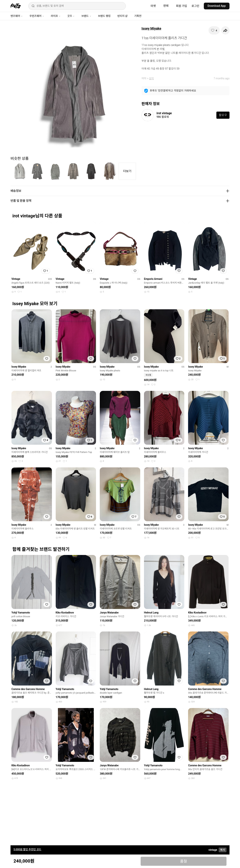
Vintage (16, 279)
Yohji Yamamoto (21, 613)
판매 (166, 6)
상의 (151, 78)
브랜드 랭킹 (104, 16)
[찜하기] (214, 30)
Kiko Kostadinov (65, 613)
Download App (217, 6)
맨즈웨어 (17, 16)
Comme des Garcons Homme (28, 689)
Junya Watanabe (109, 613)
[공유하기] (225, 30)
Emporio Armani (153, 279)
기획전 (138, 16)
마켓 (153, 6)
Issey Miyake (151, 28)
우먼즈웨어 (37, 16)
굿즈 (71, 16)
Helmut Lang (151, 613)
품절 (183, 861)
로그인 (195, 6)
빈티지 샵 (122, 16)
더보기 (127, 171)
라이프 (56, 16)
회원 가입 (182, 6)
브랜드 (86, 16)
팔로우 (223, 115)
